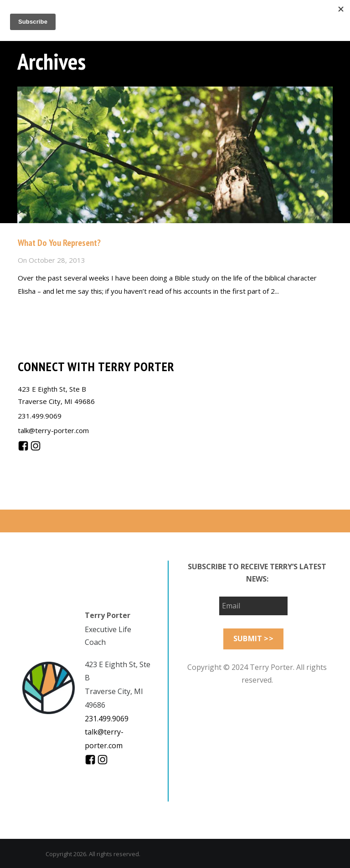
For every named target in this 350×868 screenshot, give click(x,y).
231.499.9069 (40, 416)
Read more (35, 311)
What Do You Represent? (59, 243)
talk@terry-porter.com (53, 430)
